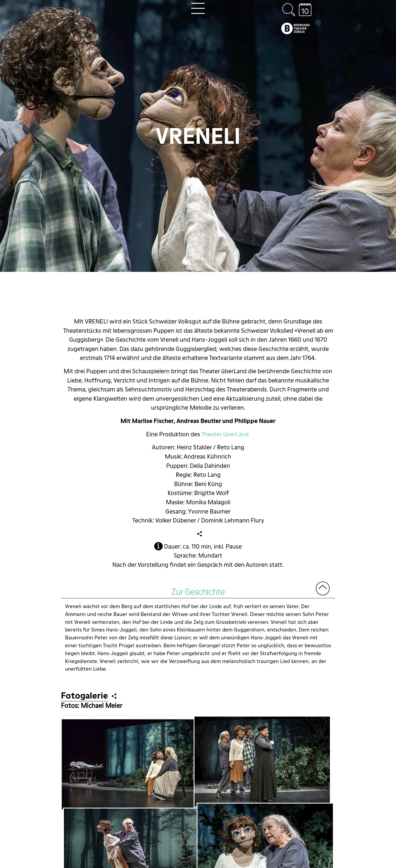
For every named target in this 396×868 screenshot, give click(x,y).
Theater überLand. (226, 434)
